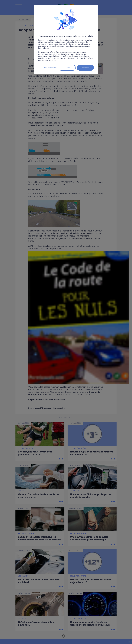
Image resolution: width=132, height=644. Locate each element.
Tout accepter (85, 68)
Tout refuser (67, 68)
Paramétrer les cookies (50, 68)
